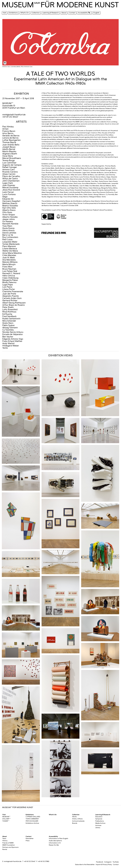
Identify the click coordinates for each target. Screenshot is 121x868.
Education (99, 817)
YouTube (116, 862)
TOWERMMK (6, 821)
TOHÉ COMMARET (32, 819)
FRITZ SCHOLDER (32, 821)
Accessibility (53, 836)
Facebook (100, 862)
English (96, 13)
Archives (98, 825)
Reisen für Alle (54, 845)
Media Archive (100, 823)
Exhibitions (30, 814)
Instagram (108, 862)
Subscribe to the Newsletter (85, 865)
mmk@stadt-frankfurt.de (14, 115)
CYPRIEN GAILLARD (33, 817)
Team (4, 839)
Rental (5, 849)
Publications (100, 821)
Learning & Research (103, 814)
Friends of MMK (8, 843)
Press (28, 841)
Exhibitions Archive (32, 823)
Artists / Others (77, 819)
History (5, 841)
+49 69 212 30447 (30, 861)
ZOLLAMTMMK (7, 819)
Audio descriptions (55, 841)
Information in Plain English (59, 839)
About (5, 836)
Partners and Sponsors (10, 847)
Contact (29, 836)
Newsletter (30, 839)
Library (98, 828)
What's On (53, 814)
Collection (76, 814)
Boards (75, 823)
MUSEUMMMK (8, 103)
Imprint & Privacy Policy (104, 865)
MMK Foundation (9, 845)
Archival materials (78, 821)
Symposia (99, 819)
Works (74, 817)
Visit (4, 814)
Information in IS (55, 843)
